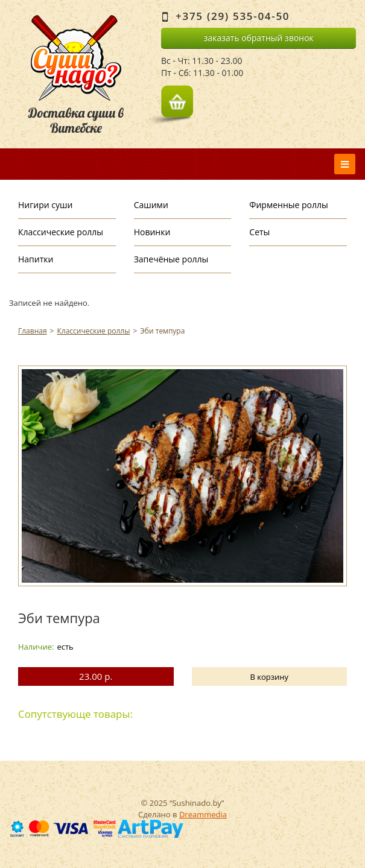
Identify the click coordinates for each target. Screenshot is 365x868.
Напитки (36, 259)
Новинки (152, 232)
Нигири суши (45, 205)
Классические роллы (61, 232)
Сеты (259, 232)
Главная (33, 331)
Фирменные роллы (288, 205)
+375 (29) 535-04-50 (233, 16)
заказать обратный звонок (258, 38)
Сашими (151, 205)
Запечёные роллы (171, 259)
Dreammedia (203, 814)
